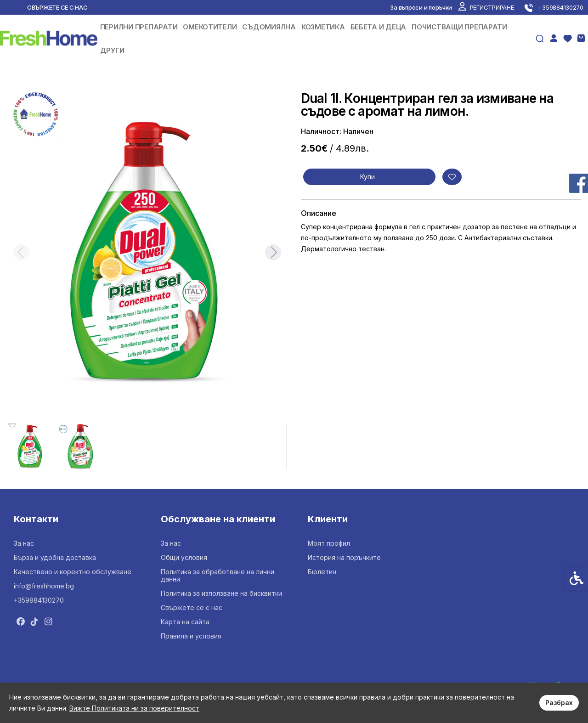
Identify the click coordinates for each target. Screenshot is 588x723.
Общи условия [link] (184, 557)
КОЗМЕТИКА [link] (323, 27)
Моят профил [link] (329, 543)
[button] (30, 446)
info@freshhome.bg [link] (44, 586)
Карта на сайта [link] (185, 622)
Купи (367, 177)
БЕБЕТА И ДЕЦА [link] (379, 27)
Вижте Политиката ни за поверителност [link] (134, 708)
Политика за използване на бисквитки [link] (221, 593)
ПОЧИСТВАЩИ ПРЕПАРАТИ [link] (459, 27)
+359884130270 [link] (39, 600)
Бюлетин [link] (322, 572)
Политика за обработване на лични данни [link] (218, 575)
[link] (486, 7)
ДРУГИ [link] (112, 50)
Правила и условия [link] (191, 636)
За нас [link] (24, 543)
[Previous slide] (21, 252)
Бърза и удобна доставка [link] (55, 557)
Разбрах (559, 703)
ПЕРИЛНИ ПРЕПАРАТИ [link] (139, 27)
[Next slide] (273, 252)
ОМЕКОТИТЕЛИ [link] (210, 27)
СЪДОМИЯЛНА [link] (269, 27)
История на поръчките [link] (344, 557)
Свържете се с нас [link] (57, 7)
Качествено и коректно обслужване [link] (73, 572)
